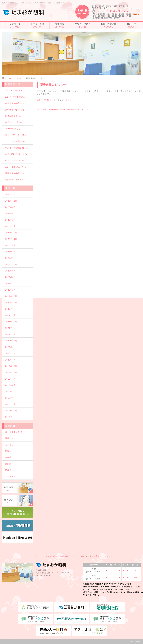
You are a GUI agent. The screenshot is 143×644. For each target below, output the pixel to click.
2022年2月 (10, 315)
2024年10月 (11, 239)
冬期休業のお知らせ (15, 103)
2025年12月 (11, 201)
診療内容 (64, 556)
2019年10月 (11, 373)
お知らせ (18, 78)
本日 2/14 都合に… (15, 122)
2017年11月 (11, 411)
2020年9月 (10, 347)
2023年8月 (10, 277)
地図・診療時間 (95, 556)
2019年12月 (11, 366)
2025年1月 (10, 226)
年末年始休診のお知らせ (17, 148)
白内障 (8, 457)
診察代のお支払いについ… (18, 180)
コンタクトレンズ (14, 432)
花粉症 (8, 470)
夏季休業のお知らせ (15, 110)
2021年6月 (10, 328)
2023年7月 (10, 284)
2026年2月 (10, 194)
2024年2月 (10, 258)
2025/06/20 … (13, 116)
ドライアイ (11, 476)
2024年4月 (10, 252)
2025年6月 (10, 214)
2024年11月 (11, 233)
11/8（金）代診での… (16, 141)
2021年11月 (11, 322)
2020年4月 (10, 360)
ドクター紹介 (51, 556)
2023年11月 (11, 264)
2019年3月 (10, 392)
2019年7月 (10, 379)
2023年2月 (10, 290)
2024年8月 (10, 245)
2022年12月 (11, 296)
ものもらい (11, 445)
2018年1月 (10, 404)
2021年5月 (10, 334)
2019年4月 (10, 385)
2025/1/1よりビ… (14, 129)
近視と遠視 (11, 438)
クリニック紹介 (78, 556)
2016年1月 (10, 417)
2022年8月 (10, 309)
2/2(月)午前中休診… (15, 97)
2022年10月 (11, 303)
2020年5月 (10, 353)
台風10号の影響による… (17, 154)
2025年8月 (10, 207)
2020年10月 (11, 341)
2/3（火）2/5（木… (15, 91)
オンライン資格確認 (48, 110)
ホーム (8, 78)
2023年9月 (10, 271)
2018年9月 (10, 398)
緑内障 (8, 464)
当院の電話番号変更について (75, 110)
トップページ (37, 556)
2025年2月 (10, 220)
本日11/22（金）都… (16, 135)
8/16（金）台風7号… (16, 160)
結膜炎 (8, 451)
